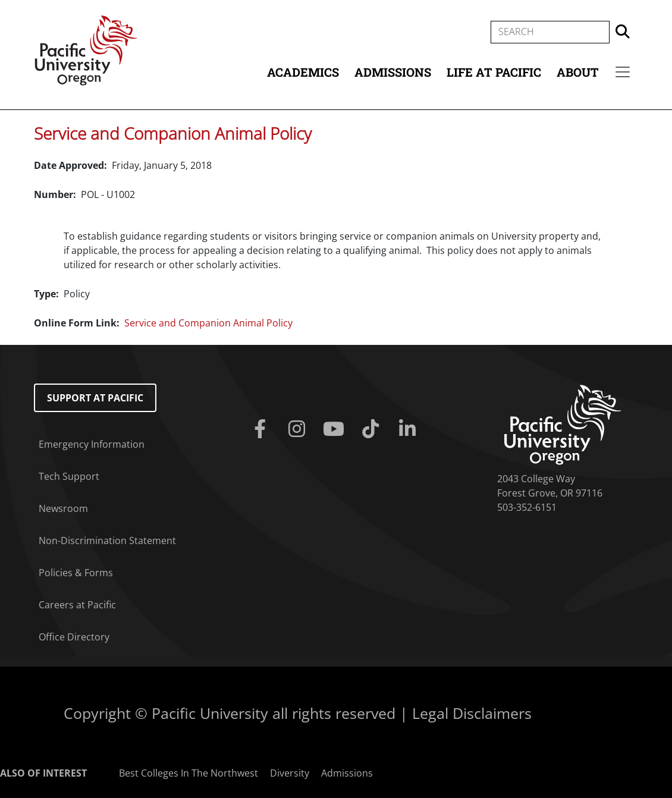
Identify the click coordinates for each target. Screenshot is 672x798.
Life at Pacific (494, 72)
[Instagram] (299, 429)
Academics (303, 72)
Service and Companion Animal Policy (173, 133)
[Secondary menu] (623, 72)
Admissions (393, 72)
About (578, 72)
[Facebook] (262, 429)
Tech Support (69, 476)
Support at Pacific (95, 398)
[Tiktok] (373, 429)
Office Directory (74, 637)
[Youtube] (336, 429)
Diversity (290, 773)
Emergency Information (92, 444)
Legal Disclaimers (472, 713)
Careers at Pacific (77, 605)
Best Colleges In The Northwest (189, 773)
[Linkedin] (410, 429)
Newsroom (63, 508)
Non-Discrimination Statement (107, 541)
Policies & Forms (76, 573)
